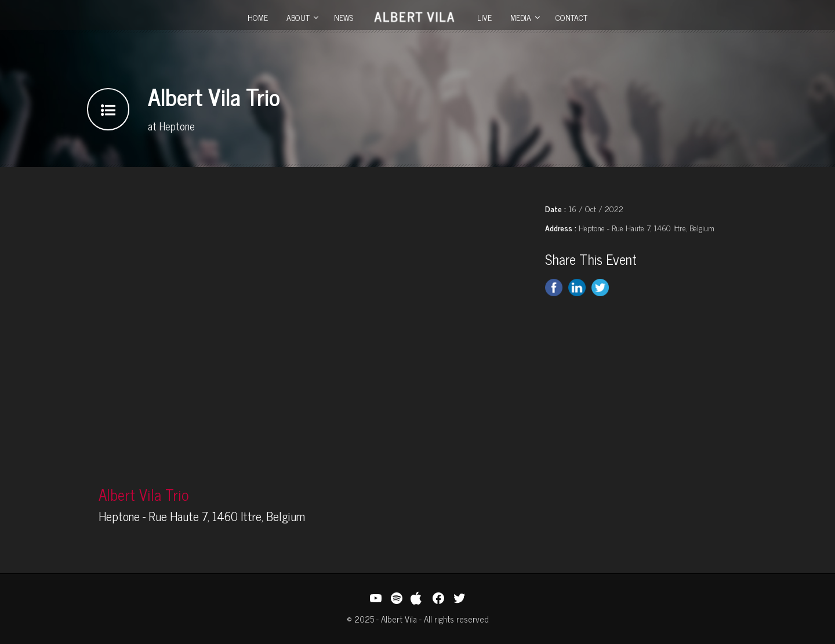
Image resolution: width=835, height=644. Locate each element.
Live (484, 17)
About (298, 17)
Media (521, 17)
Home (258, 17)
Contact (571, 17)
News (344, 17)
